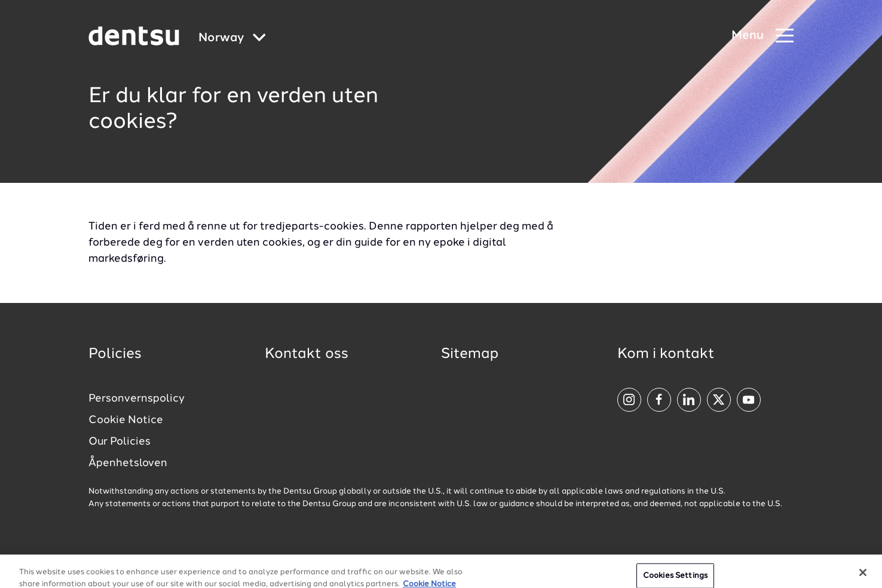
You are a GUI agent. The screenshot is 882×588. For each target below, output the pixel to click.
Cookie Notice (126, 420)
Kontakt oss (307, 354)
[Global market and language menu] (232, 39)
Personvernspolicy (137, 399)
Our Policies (120, 442)
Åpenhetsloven (128, 463)
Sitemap (470, 354)
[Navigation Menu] (762, 36)
